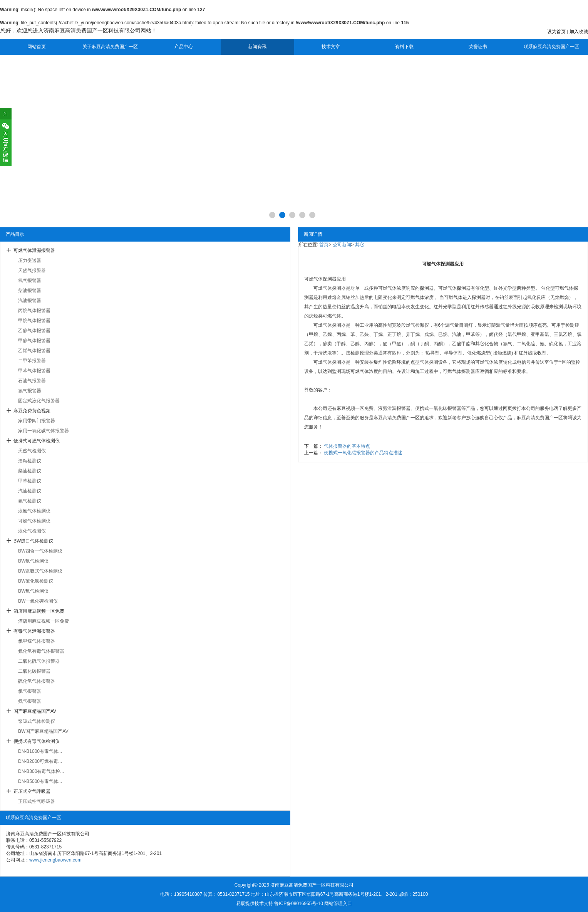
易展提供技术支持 (255, 904)
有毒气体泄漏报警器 (34, 631)
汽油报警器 (30, 301)
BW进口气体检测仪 (33, 541)
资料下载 (404, 47)
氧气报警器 (30, 280)
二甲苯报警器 (32, 361)
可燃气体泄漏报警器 (34, 250)
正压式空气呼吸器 (32, 791)
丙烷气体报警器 (34, 311)
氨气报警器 (30, 701)
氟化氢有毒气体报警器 (41, 651)
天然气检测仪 (32, 451)
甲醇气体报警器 (34, 341)
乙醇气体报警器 (34, 331)
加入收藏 (579, 32)
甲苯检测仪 (30, 481)
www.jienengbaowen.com (55, 860)
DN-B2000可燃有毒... (40, 761)
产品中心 (184, 47)
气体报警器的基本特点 (347, 446)
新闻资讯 (257, 47)
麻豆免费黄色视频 (32, 411)
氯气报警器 (30, 691)
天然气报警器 (32, 270)
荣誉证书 (478, 47)
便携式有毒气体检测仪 (37, 741)
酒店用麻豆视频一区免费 (39, 611)
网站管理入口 (338, 904)
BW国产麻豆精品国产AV (43, 731)
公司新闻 (342, 245)
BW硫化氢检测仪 (36, 581)
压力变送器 (30, 260)
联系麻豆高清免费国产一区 (551, 47)
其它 (360, 245)
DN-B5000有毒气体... (40, 781)
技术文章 (331, 47)
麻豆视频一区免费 (355, 408)
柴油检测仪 (30, 471)
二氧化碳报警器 (34, 671)
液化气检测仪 (32, 531)
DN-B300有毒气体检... (41, 771)
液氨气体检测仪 (34, 511)
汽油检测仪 (30, 491)
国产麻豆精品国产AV (35, 711)
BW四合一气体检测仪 (40, 551)
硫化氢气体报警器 (37, 681)
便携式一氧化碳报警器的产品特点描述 (363, 453)
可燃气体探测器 (320, 279)
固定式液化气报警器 (39, 401)
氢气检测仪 (30, 501)
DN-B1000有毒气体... (40, 751)
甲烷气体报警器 (34, 321)
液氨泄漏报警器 (394, 408)
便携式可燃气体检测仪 (37, 441)
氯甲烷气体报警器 (37, 641)
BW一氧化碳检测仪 (38, 601)
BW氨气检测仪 (33, 561)
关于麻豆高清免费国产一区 (110, 47)
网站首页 (37, 47)
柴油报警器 (30, 291)
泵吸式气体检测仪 (37, 721)
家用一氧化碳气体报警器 (44, 431)
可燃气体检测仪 (34, 521)
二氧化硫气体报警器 (39, 661)
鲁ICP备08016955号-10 (299, 904)
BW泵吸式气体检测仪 (40, 571)
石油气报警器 (32, 381)
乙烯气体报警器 (34, 351)
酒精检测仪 (30, 461)
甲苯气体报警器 (34, 371)
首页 (324, 245)
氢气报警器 (30, 391)
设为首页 (556, 32)
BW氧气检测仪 (33, 591)
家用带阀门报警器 (37, 421)
